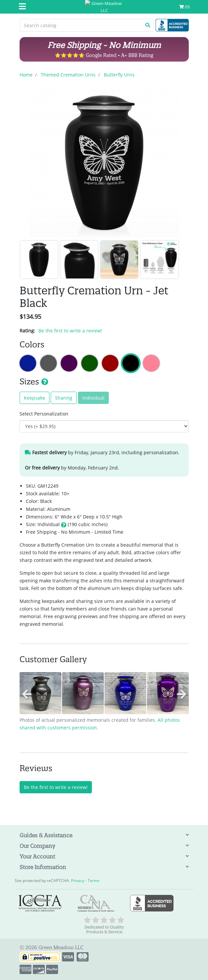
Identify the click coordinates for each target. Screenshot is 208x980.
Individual (93, 398)
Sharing (64, 398)
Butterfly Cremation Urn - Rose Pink (151, 363)
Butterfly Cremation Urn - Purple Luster (69, 363)
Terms (94, 881)
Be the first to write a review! (70, 331)
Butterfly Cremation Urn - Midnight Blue (28, 363)
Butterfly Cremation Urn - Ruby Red (110, 363)
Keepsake (35, 398)
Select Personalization (44, 414)
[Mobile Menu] (22, 7)
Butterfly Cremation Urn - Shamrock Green (90, 363)
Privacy (78, 881)
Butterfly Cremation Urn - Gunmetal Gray (48, 363)
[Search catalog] (81, 25)
